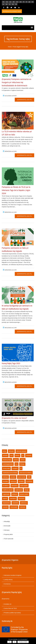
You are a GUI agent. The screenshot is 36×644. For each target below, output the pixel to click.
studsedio (15, 503)
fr (24, 2)
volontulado (14, 507)
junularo (13, 477)
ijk (21, 468)
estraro (16, 460)
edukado (29, 455)
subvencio (24, 503)
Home (10, 47)
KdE (29, 477)
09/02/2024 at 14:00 (10, 212)
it (26, 2)
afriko (5, 451)
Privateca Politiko (23, 642)
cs (10, 2)
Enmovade (7, 526)
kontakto (21, 481)
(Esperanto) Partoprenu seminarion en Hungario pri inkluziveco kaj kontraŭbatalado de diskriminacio (17, 82)
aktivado (11, 451)
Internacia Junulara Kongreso (13, 575)
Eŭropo (22, 464)
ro (32, 2)
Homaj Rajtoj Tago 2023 (11, 363)
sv (7, 4)
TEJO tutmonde (9, 539)
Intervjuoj (7, 530)
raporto (5, 499)
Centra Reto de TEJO (10, 608)
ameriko (5, 455)
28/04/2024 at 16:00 (10, 151)
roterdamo (13, 499)
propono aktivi (24, 494)
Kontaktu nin (8, 604)
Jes (9, 642)
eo (4, 2)
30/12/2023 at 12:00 (10, 328)
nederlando (19, 490)
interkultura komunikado (10, 473)
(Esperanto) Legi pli (24, 100)
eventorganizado (8, 464)
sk (13, 4)
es (21, 2)
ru (3, 4)
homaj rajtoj (6, 468)
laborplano (15, 486)
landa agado (24, 486)
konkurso (13, 481)
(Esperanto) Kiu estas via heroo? (14, 418)
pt (29, 2)
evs (16, 464)
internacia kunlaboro (26, 473)
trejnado (5, 507)
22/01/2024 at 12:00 (10, 270)
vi (10, 4)
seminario (21, 499)
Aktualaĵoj (7, 521)
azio (12, 455)
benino (17, 455)
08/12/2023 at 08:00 (10, 382)
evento (23, 460)
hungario (15, 468)
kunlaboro (6, 486)
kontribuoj (29, 481)
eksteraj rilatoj (7, 460)
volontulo (23, 507)
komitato (5, 481)
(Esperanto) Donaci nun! (12, 11)
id (16, 4)
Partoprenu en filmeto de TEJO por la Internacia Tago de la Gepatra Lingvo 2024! (16, 190)
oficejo (27, 490)
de (14, 2)
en (17, 2)
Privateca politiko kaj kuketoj (12, 613)
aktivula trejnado (21, 451)
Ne (15, 642)
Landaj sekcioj (8, 580)
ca (7, 2)
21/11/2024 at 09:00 (10, 96)
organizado (6, 494)
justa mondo (22, 477)
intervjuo (5, 477)
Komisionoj (7, 584)
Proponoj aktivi (8, 534)
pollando (15, 494)
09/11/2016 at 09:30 (10, 428)
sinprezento (6, 503)
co (23, 455)
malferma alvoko (8, 490)
